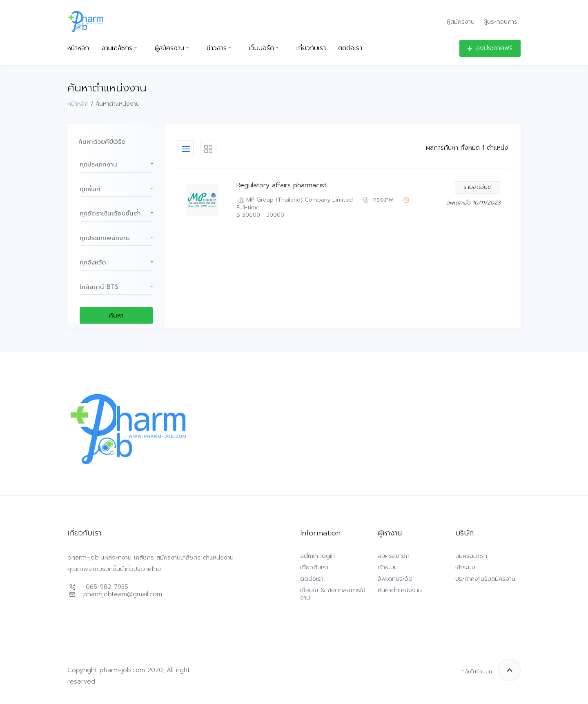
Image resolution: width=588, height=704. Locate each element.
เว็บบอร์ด (262, 48)
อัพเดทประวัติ (395, 579)
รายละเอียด (478, 187)
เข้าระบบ (388, 567)
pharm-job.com (122, 670)
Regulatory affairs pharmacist (282, 185)
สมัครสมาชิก (394, 556)
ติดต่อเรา (350, 48)
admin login (317, 556)
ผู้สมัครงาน (461, 21)
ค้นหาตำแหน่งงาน (400, 590)
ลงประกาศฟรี (490, 48)
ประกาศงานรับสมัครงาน (485, 579)
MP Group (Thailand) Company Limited (295, 200)
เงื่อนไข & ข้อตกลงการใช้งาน (333, 594)
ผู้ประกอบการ (500, 21)
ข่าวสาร (217, 48)
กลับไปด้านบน (491, 670)
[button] (116, 164)
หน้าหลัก (78, 48)
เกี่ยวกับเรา (311, 48)
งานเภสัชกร (117, 48)
